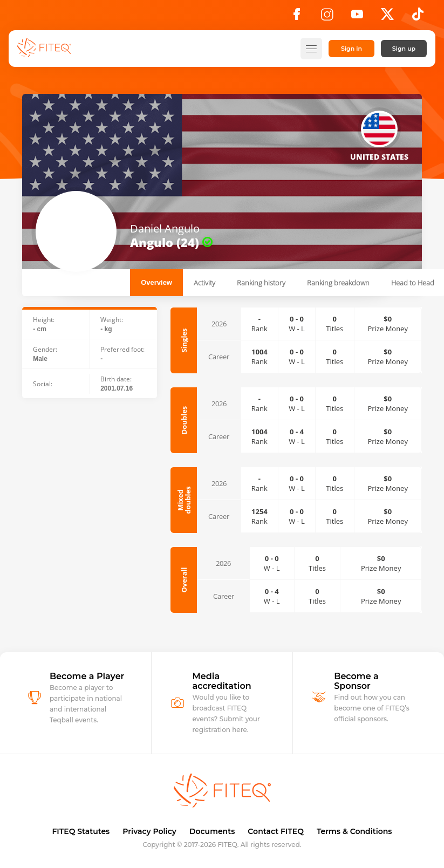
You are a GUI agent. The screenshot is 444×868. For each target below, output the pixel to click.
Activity (204, 283)
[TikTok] (418, 17)
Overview (156, 282)
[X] (387, 17)
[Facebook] (297, 17)
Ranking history (261, 283)
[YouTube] (357, 17)
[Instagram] (327, 17)
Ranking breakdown (338, 283)
